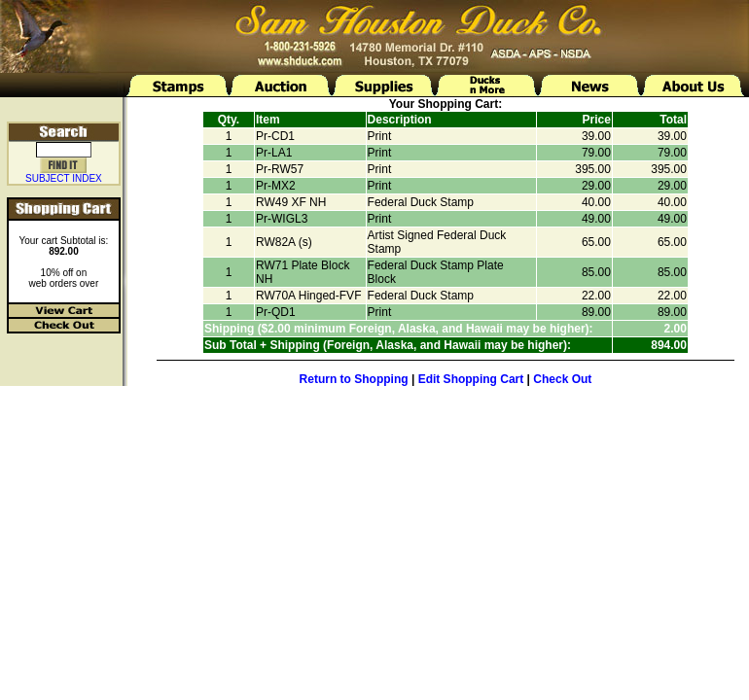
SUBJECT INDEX (64, 178)
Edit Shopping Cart (471, 379)
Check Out (562, 379)
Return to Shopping (354, 379)
